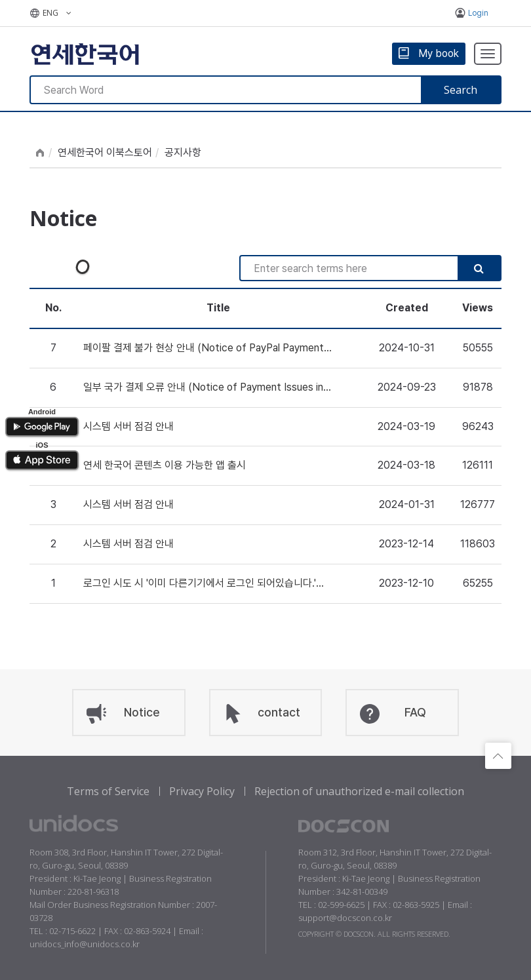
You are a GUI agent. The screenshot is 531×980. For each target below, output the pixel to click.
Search (461, 90)
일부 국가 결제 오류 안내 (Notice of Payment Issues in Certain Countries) (203, 388)
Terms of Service (108, 791)
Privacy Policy (202, 791)
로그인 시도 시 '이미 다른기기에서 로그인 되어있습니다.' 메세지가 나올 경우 (200, 584)
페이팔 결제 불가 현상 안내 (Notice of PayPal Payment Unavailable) (204, 349)
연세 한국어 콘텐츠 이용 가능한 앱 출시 (165, 465)
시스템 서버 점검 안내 (128, 426)
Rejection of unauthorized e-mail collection (359, 791)
